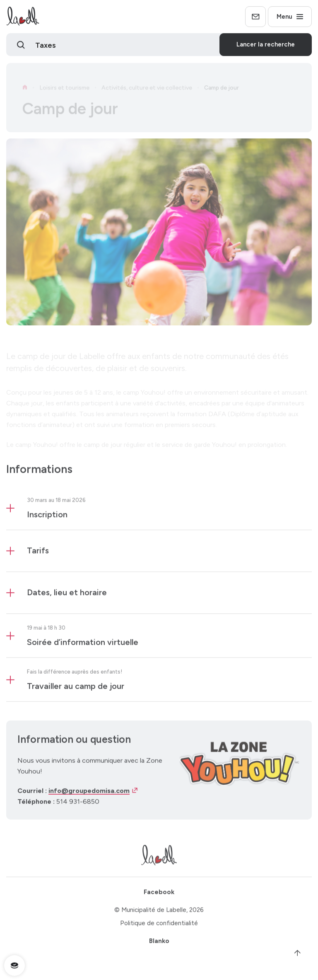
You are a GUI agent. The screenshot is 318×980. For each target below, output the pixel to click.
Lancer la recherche (266, 46)
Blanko (159, 944)
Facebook (159, 895)
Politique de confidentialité (159, 926)
